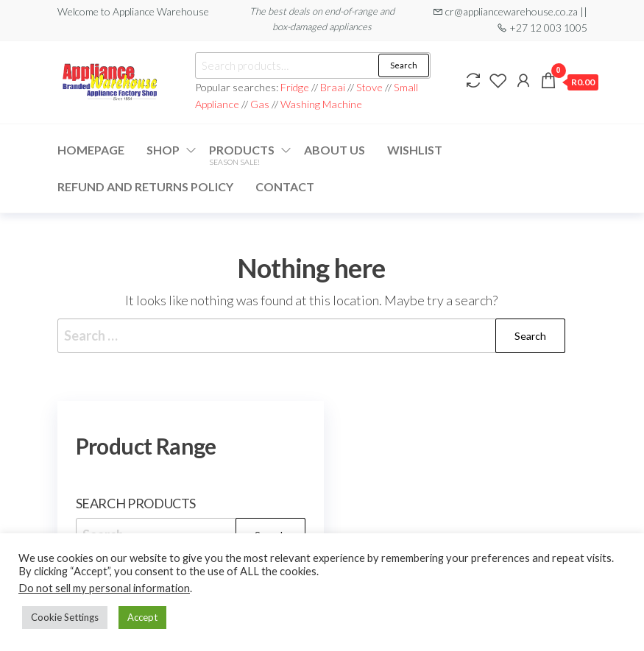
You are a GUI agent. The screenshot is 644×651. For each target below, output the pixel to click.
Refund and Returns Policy (145, 186)
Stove (369, 87)
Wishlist (415, 150)
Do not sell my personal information (104, 588)
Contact (285, 186)
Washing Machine (321, 104)
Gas (260, 104)
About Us (335, 150)
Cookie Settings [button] (65, 617)
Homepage (91, 150)
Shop (163, 150)
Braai (333, 87)
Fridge (296, 87)
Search (404, 65)
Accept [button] (142, 617)
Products (242, 154)
